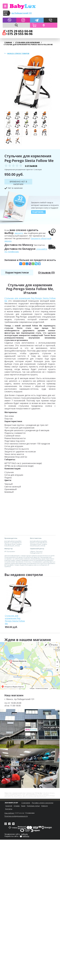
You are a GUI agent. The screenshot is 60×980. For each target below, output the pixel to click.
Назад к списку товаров (18, 53)
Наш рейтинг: (9, 813)
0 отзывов (31, 166)
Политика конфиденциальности (16, 816)
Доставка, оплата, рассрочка (42, 803)
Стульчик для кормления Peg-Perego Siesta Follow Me (15, 620)
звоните (19, 233)
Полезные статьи (33, 806)
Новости (44, 806)
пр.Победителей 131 (22, 13)
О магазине (26, 803)
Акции (23, 806)
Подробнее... (38, 212)
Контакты (9, 809)
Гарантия (9, 806)
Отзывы (17, 806)
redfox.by (24, 834)
